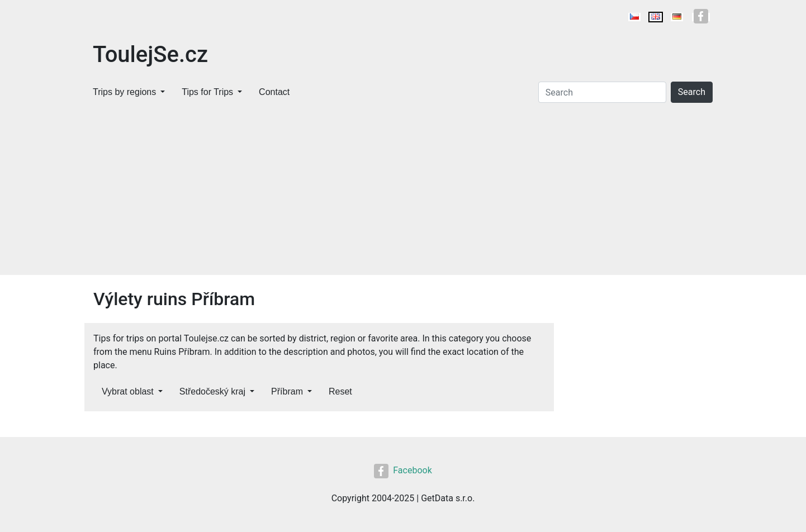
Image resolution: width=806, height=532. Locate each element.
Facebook (403, 470)
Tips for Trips (207, 92)
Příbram (287, 391)
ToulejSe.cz (150, 54)
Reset (340, 391)
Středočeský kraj (212, 391)
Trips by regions (124, 92)
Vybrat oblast (128, 391)
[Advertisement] (403, 191)
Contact (274, 92)
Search (692, 92)
